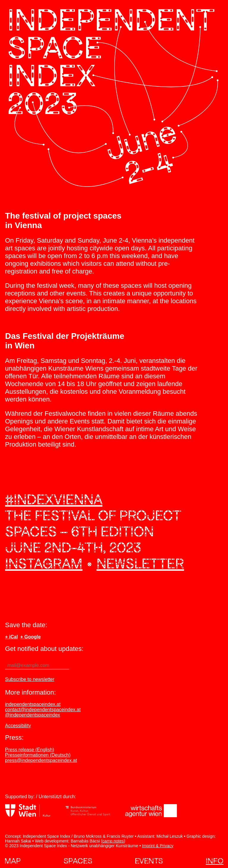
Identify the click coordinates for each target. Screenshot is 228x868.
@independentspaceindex (33, 715)
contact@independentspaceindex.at (43, 710)
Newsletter (140, 563)
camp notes (113, 841)
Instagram (44, 563)
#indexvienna (54, 499)
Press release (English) (30, 750)
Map (13, 861)
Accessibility (18, 726)
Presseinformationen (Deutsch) (38, 755)
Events (149, 861)
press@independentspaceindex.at (41, 760)
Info (215, 861)
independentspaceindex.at (33, 704)
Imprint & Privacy (158, 846)
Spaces (78, 861)
